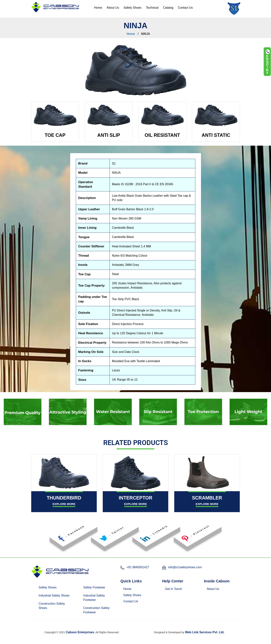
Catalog (168, 8)
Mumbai (154, 626)
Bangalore (109, 626)
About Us (113, 8)
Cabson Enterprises (80, 632)
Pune (165, 626)
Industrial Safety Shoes (54, 595)
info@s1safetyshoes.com (185, 567)
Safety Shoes (132, 8)
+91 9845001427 (138, 567)
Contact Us (185, 8)
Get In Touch (174, 589)
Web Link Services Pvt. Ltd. (205, 632)
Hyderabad (139, 626)
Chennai (124, 626)
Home (98, 8)
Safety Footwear (94, 587)
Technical (152, 8)
